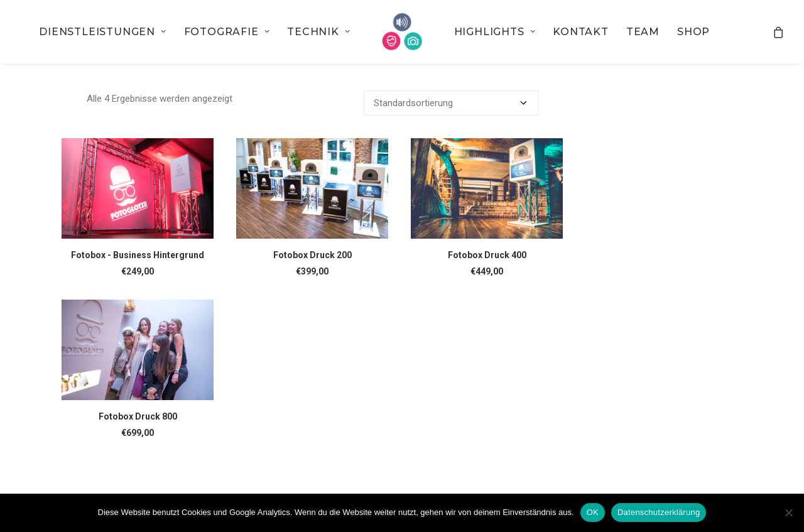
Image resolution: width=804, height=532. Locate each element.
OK (593, 512)
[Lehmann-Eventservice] (402, 32)
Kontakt (581, 32)
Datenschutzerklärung (659, 512)
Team (643, 32)
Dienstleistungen (102, 32)
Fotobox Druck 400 (487, 255)
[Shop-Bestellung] (451, 103)
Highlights (495, 32)
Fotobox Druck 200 (312, 255)
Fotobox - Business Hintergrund (138, 255)
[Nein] (788, 513)
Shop (693, 32)
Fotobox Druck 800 (138, 416)
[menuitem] (102, 32)
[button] (138, 188)
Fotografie (227, 32)
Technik (318, 32)
